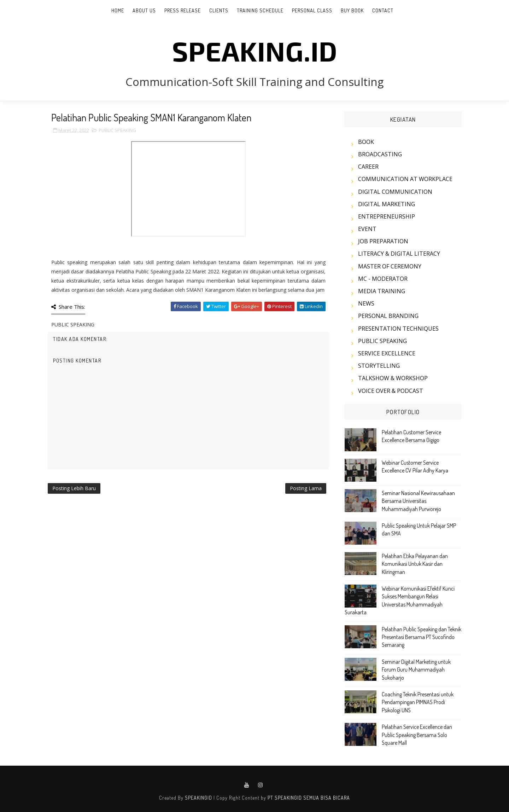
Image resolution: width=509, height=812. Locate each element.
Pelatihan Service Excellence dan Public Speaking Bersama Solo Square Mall (417, 735)
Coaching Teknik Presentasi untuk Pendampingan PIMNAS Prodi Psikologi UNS (418, 702)
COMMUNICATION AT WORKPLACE (405, 179)
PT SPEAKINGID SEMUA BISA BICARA (309, 798)
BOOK (366, 142)
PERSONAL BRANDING (388, 316)
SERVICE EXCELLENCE (387, 353)
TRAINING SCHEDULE (260, 10)
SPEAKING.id (255, 51)
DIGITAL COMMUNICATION (395, 192)
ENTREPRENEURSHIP (387, 216)
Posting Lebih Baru (74, 488)
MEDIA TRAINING (382, 291)
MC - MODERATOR (383, 279)
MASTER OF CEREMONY (390, 266)
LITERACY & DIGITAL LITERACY (399, 254)
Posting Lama (306, 488)
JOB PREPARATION (383, 241)
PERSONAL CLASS (312, 10)
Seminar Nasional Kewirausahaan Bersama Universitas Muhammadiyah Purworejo (418, 501)
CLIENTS (219, 10)
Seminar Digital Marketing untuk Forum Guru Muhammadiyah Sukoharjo (416, 670)
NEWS (366, 303)
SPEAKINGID (198, 798)
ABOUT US (144, 10)
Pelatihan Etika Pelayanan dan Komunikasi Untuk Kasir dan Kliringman (415, 564)
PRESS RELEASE (183, 10)
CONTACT (383, 10)
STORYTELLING (379, 366)
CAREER (368, 167)
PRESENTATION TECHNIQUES (398, 329)
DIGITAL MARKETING (387, 204)
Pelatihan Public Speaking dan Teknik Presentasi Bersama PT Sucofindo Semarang (422, 637)
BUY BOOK (352, 10)
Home (118, 10)
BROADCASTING (380, 154)
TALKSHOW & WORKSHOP (393, 378)
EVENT (367, 229)
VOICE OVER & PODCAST (391, 391)
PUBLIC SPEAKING (117, 130)
